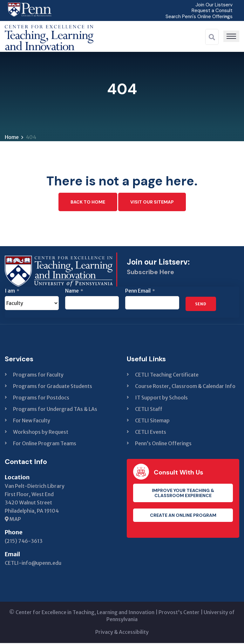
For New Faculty (32, 421)
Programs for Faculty (38, 376)
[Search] (212, 37)
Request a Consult (211, 10)
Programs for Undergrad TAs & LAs (55, 410)
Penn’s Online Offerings (163, 444)
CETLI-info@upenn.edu (33, 564)
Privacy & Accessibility (122, 633)
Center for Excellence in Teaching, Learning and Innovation (85, 613)
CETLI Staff (149, 410)
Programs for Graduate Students (53, 387)
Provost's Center (179, 613)
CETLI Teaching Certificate (167, 376)
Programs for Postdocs (41, 398)
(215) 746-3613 (24, 542)
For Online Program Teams (45, 444)
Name (74, 292)
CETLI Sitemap (152, 421)
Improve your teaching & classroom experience (183, 494)
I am (12, 292)
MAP (13, 520)
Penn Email (140, 292)
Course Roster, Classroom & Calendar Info (185, 387)
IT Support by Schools (161, 398)
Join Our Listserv (213, 5)
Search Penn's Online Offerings (198, 16)
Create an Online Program (183, 516)
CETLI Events (151, 433)
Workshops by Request (41, 433)
